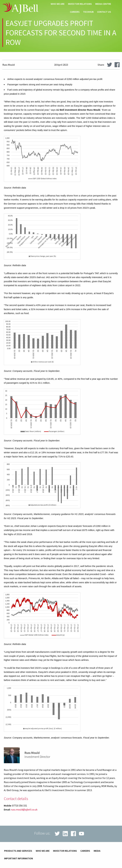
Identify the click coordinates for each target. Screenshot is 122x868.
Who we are (58, 4)
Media (97, 851)
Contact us (104, 12)
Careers (75, 12)
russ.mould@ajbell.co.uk (24, 809)
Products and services (18, 851)
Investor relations (80, 4)
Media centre (103, 4)
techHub (88, 12)
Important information (19, 858)
